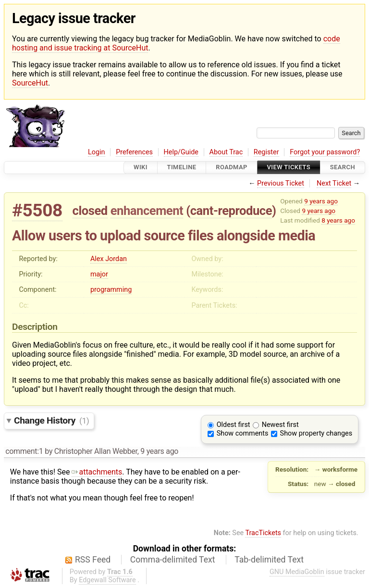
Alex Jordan (109, 259)
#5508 (37, 210)
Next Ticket (334, 183)
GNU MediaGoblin (297, 572)
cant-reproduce (231, 211)
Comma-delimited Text (173, 560)
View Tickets (289, 168)
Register (266, 152)
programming (111, 290)
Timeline (182, 168)
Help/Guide (181, 152)
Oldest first (234, 425)
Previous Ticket (281, 183)
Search (343, 168)
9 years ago (321, 201)
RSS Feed (93, 560)
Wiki (141, 168)
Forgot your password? (325, 152)
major (99, 274)
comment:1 (24, 451)
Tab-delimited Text (269, 560)
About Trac (226, 152)
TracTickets (263, 533)
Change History (51, 420)
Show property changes (316, 433)
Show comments (243, 433)
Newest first (280, 425)
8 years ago (338, 220)
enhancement (147, 211)
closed (90, 211)
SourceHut (30, 83)
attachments (97, 472)
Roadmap (232, 168)
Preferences (134, 152)
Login (97, 152)
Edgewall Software (107, 580)
